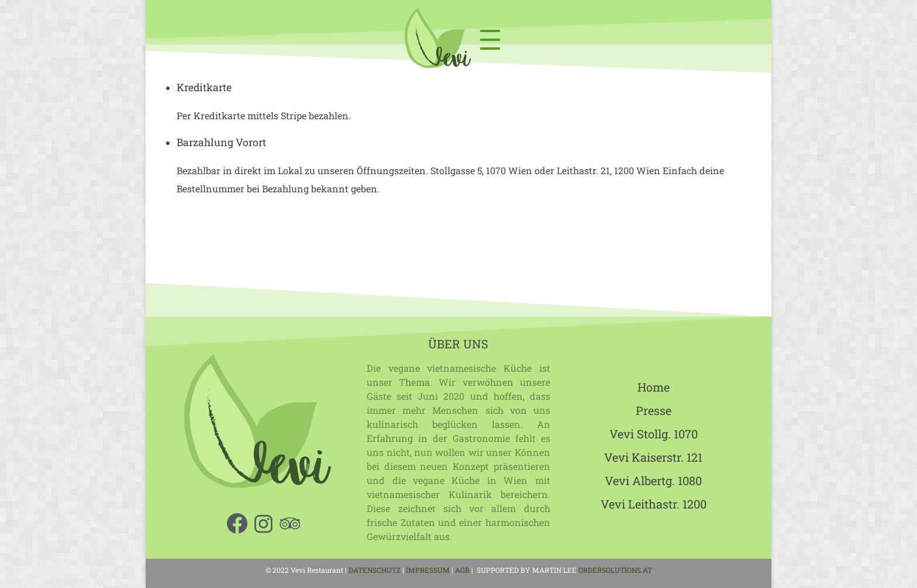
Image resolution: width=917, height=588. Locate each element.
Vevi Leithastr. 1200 (654, 504)
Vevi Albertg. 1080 (653, 480)
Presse (654, 410)
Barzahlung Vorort (221, 142)
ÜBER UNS (458, 344)
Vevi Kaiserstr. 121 (653, 457)
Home (654, 387)
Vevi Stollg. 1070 (654, 434)
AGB (463, 570)
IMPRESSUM (428, 570)
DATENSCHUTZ (375, 570)
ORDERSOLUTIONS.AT (615, 570)
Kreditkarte (204, 87)
